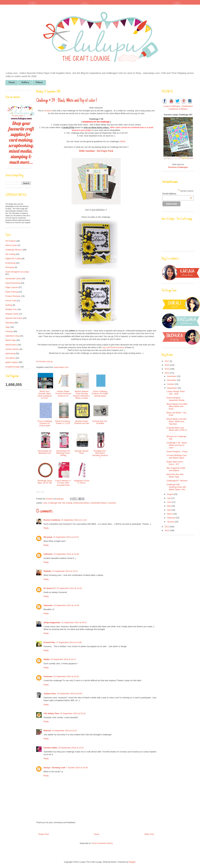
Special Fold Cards (14, 318)
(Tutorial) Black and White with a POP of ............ (177, 430)
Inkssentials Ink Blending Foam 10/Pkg (63, 453)
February (171, 518)
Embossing (10, 263)
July (169, 498)
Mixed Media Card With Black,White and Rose (177, 406)
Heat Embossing (13, 283)
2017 (167, 361)
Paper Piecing (12, 292)
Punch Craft (11, 301)
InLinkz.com (40, 492)
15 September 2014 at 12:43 (66, 537)
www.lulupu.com (61, 367)
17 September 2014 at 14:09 (69, 642)
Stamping (10, 323)
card (45, 503)
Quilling (9, 305)
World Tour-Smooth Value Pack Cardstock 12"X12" (45, 395)
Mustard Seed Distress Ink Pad (82, 422)
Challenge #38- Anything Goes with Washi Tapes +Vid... (176, 487)
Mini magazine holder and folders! (176, 469)
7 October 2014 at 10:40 (77, 768)
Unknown (48, 554)
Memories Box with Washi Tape (175, 476)
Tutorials (9, 331)
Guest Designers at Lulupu (17, 272)
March (170, 514)
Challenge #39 (55, 503)
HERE (123, 141)
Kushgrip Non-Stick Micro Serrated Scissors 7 (100, 454)
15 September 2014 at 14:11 (65, 571)
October (171, 384)
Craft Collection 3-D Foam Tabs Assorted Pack (63, 483)
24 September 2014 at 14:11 (65, 731)
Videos (39, 83)
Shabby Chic (11, 309)
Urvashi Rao (49, 642)
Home (12, 83)
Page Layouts (12, 287)
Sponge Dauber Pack (82, 452)
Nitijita (47, 659)
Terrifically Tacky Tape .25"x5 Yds (45, 482)
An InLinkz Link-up (44, 361)
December (172, 376)
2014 (167, 373)
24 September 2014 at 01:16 (73, 713)
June (170, 502)
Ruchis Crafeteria (52, 520)
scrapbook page (13, 367)
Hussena (48, 111)
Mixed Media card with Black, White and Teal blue (176, 421)
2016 (167, 365)
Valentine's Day (12, 336)
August (170, 494)
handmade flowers (99, 503)
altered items (11, 345)
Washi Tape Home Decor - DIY (175, 463)
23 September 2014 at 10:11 (63, 659)
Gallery (25, 83)
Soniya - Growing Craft (54, 768)
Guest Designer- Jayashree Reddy (175, 399)
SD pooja (48, 537)
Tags (7, 327)
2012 (167, 530)
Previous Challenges (178, 167)
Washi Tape (11, 340)
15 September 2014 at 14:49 (66, 605)
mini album (10, 358)
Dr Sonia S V (50, 588)
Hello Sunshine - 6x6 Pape (93, 151)
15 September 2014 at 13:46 (66, 554)
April (169, 510)
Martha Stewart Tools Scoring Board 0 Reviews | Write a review (82, 395)
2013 (167, 527)
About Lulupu (11, 245)
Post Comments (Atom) (102, 843)
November (172, 380)
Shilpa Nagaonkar (52, 622)
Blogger (132, 862)
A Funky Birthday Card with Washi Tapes (176, 457)
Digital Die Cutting (13, 258)
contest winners (12, 349)
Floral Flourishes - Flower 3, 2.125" (63, 422)
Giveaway (10, 267)
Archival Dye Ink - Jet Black (100, 422)
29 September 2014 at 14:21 (71, 748)
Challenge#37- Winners (177, 481)
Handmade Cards (13, 279)
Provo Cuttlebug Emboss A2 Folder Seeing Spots (100, 394)
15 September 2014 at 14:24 (69, 588)
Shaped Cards (12, 314)
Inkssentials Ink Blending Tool (45, 452)
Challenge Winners (14, 250)
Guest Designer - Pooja (177, 451)
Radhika (47, 571)
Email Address (177, 194)
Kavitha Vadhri (50, 748)
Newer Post (44, 834)
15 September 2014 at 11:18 (74, 520)
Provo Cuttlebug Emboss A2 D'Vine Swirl (45, 423)
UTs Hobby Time (51, 713)
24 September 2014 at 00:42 (70, 694)
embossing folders (81, 503)
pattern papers (12, 362)
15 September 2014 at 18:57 (74, 622)
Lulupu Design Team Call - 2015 (176, 393)
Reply (46, 528)
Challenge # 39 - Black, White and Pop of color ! (177, 445)
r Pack (110, 151)
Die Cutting (67, 503)
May (169, 506)
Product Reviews (13, 296)
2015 (167, 369)
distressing (10, 353)
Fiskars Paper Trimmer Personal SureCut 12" (63, 394)
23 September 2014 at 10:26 (66, 676)
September (172, 388)
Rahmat (47, 731)
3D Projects (11, 241)
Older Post (149, 834)
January (171, 522)
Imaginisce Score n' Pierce (82, 482)
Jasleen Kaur (50, 694)
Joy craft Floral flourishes (113, 347)
